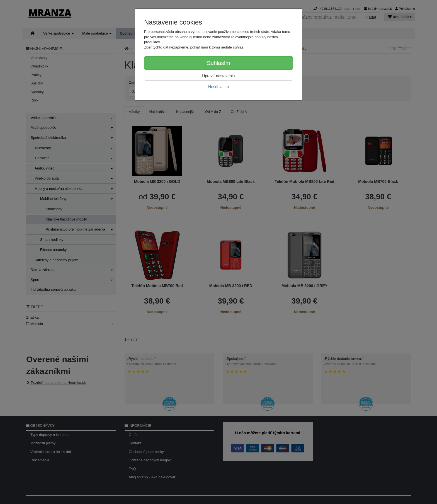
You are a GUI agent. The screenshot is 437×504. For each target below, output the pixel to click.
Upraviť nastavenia (218, 76)
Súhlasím (218, 63)
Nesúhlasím (219, 87)
